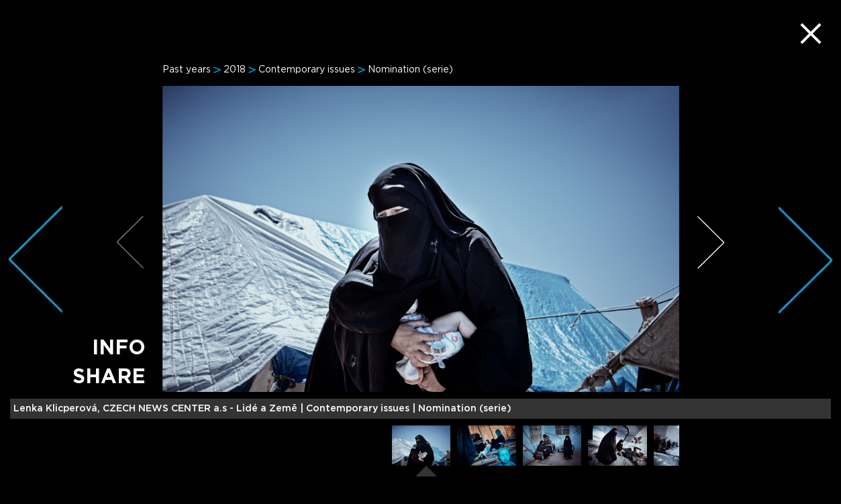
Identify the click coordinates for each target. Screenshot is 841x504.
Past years (187, 70)
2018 (235, 70)
